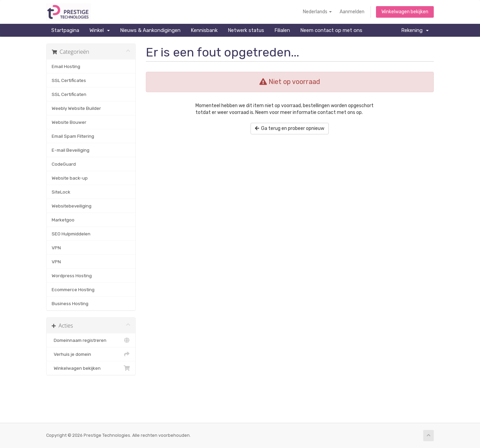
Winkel (100, 30)
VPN (56, 248)
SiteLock (61, 192)
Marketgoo (63, 220)
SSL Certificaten (69, 94)
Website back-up (70, 178)
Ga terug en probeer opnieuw (290, 128)
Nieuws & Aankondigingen (150, 30)
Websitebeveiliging (72, 206)
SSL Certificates (69, 80)
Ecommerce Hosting (73, 289)
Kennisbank (204, 30)
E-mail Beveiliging (71, 150)
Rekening (415, 30)
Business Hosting (70, 303)
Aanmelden (352, 12)
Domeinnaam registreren (91, 340)
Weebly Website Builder (76, 108)
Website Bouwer (69, 122)
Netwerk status (246, 30)
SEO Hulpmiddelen (71, 234)
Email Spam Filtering (73, 136)
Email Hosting (66, 66)
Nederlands (317, 12)
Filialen (282, 30)
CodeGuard (64, 164)
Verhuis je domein (91, 354)
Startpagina (65, 30)
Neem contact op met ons (331, 30)
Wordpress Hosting (72, 276)
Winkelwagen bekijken (405, 12)
